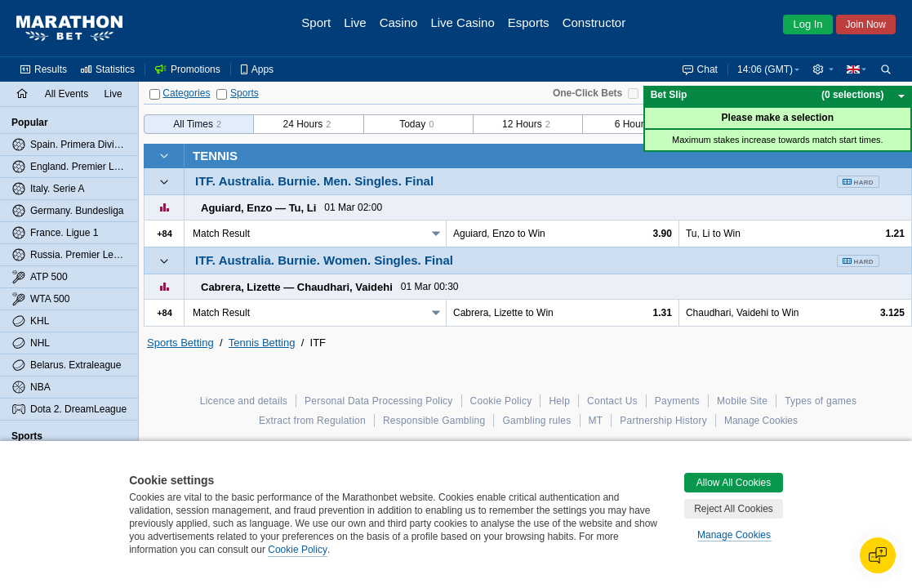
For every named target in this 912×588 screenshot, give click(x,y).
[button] (823, 69)
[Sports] (222, 94)
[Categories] (155, 94)
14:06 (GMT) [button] (765, 69)
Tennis (215, 156)
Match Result (221, 234)
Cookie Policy (298, 550)
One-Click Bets (587, 93)
